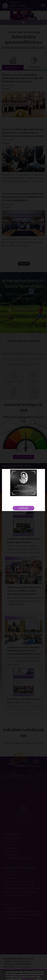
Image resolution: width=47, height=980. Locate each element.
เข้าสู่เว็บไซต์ (23, 508)
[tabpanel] (23, 483)
